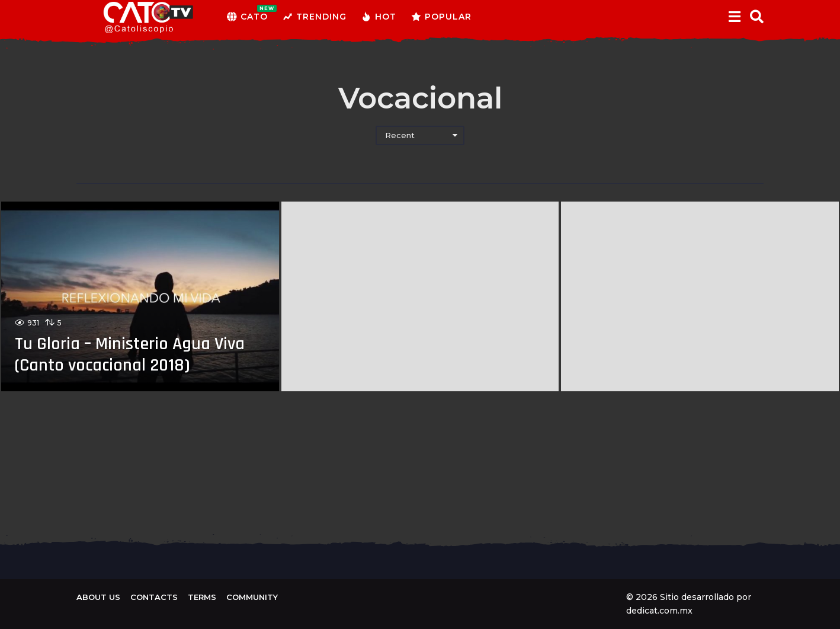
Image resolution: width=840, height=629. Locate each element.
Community (252, 597)
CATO (247, 17)
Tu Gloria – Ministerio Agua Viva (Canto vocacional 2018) (130, 355)
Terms (202, 597)
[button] (734, 17)
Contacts (154, 597)
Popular (441, 17)
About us (98, 597)
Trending (315, 17)
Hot (379, 17)
